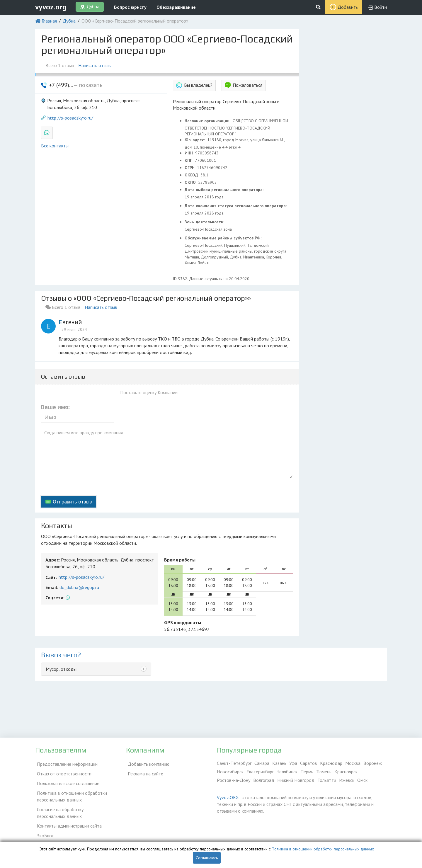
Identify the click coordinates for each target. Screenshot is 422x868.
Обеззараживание (176, 7)
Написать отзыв (96, 65)
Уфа (293, 763)
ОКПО (191, 182)
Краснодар (331, 763)
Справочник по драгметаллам (65, 836)
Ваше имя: (55, 407)
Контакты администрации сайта (68, 819)
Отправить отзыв (72, 502)
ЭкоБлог (43, 827)
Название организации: (208, 121)
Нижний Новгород (296, 780)
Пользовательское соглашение (66, 780)
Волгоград (264, 780)
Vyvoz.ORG (228, 797)
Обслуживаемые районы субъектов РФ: (224, 238)
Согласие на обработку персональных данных (73, 807)
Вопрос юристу (130, 7)
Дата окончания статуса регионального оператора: (236, 206)
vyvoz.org (51, 7)
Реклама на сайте (144, 772)
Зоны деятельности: (205, 222)
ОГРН (190, 168)
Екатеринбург (260, 772)
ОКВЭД (192, 175)
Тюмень (324, 772)
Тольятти (327, 780)
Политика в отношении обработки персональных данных (70, 792)
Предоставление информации (65, 763)
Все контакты (55, 146)
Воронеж (373, 763)
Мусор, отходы (61, 669)
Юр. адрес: (195, 140)
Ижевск (347, 780)
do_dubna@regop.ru (79, 587)
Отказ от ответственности (62, 772)
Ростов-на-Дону (234, 780)
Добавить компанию (147, 763)
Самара (262, 763)
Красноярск (346, 772)
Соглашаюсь (207, 858)
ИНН (189, 153)
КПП (189, 160)
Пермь (307, 772)
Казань (279, 763)
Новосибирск (230, 772)
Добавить (348, 7)
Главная (49, 21)
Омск (362, 780)
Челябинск (287, 772)
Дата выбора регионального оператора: (225, 190)
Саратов (309, 763)
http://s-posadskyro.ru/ (70, 118)
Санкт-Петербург (234, 763)
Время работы (180, 560)
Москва (353, 763)
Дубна (69, 21)
